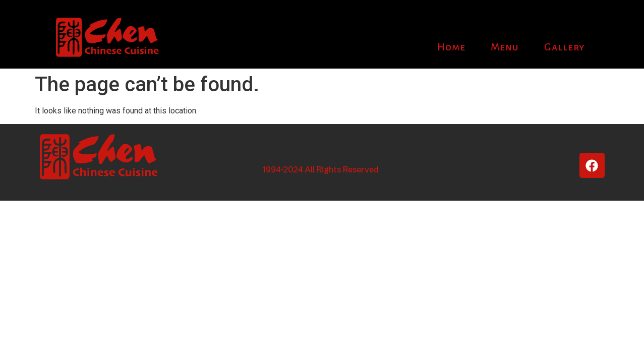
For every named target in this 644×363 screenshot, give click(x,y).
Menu (505, 47)
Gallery (565, 47)
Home (451, 47)
